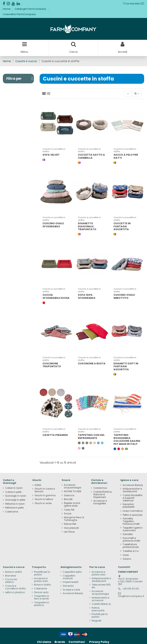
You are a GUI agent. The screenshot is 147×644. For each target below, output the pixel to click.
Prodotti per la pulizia (42, 573)
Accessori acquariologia (73, 486)
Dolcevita (68, 586)
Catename (12, 512)
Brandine (11, 576)
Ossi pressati (71, 528)
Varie (126, 555)
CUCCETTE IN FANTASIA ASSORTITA (122, 226)
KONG (38, 485)
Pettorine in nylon (15, 504)
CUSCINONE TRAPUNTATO (52, 365)
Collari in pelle (13, 492)
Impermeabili (71, 582)
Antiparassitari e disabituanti (132, 490)
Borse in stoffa (13, 572)
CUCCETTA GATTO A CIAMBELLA (91, 156)
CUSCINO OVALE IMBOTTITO (124, 296)
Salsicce (69, 495)
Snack (68, 514)
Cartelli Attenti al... (102, 604)
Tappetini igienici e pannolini (133, 529)
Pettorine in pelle (14, 508)
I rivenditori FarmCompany (19, 14)
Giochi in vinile (43, 503)
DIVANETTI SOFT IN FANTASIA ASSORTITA (126, 366)
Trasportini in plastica (42, 604)
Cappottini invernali (69, 577)
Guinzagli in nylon (16, 496)
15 (137, 94)
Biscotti (68, 499)
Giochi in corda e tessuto (45, 490)
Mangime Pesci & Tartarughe (74, 519)
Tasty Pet (69, 510)
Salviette (128, 534)
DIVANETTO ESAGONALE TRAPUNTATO (87, 226)
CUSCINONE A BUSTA (92, 363)
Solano (127, 559)
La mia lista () (134, 4)
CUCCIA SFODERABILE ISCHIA (56, 296)
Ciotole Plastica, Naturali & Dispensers (103, 495)
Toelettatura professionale (131, 546)
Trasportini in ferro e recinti (42, 597)
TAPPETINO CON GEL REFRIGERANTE (91, 437)
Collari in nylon (14, 488)
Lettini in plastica (15, 592)
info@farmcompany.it (131, 596)
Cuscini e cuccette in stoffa (15, 587)
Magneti (96, 621)
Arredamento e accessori (100, 599)
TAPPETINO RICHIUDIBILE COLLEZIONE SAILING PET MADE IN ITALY (127, 439)
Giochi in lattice (44, 499)
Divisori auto (41, 592)
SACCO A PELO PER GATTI (126, 156)
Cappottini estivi (72, 572)
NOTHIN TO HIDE (73, 491)
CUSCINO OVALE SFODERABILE (53, 225)
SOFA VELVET (51, 155)
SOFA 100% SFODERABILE (87, 296)
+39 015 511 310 (131, 589)
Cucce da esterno (11, 581)
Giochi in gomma (45, 495)
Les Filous (69, 532)
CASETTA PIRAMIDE (55, 435)
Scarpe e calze (71, 590)
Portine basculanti (98, 609)
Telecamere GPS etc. (101, 586)
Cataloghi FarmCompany (31, 9)
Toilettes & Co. (131, 551)
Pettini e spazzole (132, 515)
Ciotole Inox (100, 488)
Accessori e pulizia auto (41, 580)
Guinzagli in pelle (15, 500)
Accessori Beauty (133, 485)
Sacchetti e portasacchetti (131, 539)
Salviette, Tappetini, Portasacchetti (131, 521)
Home (7, 9)
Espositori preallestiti (129, 506)
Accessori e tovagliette (100, 502)
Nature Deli (70, 524)
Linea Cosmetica (133, 511)
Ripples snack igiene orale (72, 504)
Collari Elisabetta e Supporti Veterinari (133, 498)
